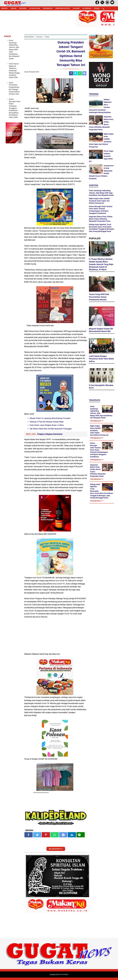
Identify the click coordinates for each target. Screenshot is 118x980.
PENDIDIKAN (48, 8)
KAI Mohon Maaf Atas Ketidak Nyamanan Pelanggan (51, 431)
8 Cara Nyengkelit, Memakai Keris (101, 387)
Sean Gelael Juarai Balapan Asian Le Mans (47, 428)
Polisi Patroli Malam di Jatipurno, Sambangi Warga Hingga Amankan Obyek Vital (14, 71)
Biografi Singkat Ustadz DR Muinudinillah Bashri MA (101, 330)
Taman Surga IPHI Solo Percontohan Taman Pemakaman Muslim (99, 297)
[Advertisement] (59, 964)
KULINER (76, 8)
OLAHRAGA (87, 8)
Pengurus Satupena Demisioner (50, 437)
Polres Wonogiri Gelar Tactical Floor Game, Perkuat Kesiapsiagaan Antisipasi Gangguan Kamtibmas (99, 450)
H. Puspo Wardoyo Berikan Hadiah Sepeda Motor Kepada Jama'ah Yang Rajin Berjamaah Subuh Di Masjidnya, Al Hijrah (101, 265)
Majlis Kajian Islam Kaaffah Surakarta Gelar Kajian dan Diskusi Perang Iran (99, 201)
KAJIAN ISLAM (35, 8)
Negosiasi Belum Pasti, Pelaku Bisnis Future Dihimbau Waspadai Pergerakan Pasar (101, 219)
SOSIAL (97, 8)
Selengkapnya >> (97, 421)
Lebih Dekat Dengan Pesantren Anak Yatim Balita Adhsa (101, 359)
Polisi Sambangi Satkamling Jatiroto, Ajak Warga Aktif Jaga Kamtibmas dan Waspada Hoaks (14, 49)
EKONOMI (23, 8)
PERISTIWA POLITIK (63, 8)
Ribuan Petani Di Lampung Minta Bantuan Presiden (50, 421)
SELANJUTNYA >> (56, 851)
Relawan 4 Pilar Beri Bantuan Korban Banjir (47, 424)
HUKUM (13, 8)
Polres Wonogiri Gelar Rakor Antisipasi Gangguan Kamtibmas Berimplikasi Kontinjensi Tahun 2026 (15, 108)
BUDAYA (5, 8)
